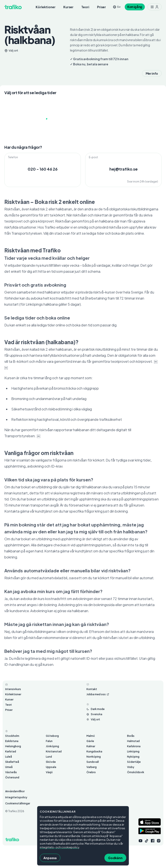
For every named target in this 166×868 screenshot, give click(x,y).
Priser (101, 7)
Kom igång (135, 7)
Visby (131, 767)
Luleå (9, 757)
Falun (49, 741)
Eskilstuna (12, 741)
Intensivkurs (13, 689)
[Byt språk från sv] (117, 7)
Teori (85, 7)
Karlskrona (134, 746)
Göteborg (52, 736)
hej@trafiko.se (124, 169)
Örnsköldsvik (136, 772)
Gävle (90, 741)
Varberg (92, 767)
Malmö (91, 736)
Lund (49, 757)
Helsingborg (13, 746)
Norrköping (94, 757)
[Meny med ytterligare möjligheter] (155, 7)
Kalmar (91, 746)
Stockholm (12, 736)
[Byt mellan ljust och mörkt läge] (96, 709)
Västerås (11, 772)
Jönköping (52, 746)
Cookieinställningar (18, 803)
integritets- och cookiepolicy (59, 847)
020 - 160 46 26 (43, 169)
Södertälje (134, 762)
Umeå (9, 767)
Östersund (12, 777)
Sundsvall (93, 762)
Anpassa (50, 858)
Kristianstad (54, 751)
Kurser (68, 7)
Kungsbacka (94, 751)
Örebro (91, 772)
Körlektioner (46, 7)
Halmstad (133, 741)
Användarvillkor (15, 791)
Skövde (51, 762)
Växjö (49, 772)
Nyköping (133, 757)
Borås (131, 736)
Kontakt (92, 689)
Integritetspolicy (16, 797)
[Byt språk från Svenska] (94, 714)
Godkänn (115, 858)
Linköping (133, 751)
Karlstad (11, 751)
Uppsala (51, 767)
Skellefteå (12, 762)
